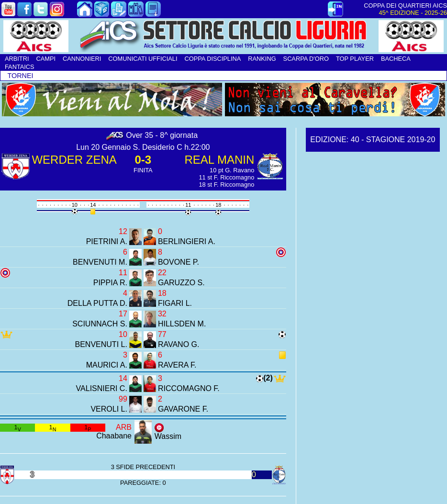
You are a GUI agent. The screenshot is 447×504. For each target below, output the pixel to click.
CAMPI (46, 59)
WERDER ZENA (74, 160)
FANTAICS (20, 67)
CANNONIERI (82, 59)
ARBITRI (17, 59)
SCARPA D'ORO (306, 59)
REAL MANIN (220, 160)
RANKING (262, 59)
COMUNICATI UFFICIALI (143, 59)
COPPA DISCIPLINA (212, 59)
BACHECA (396, 59)
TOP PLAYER (355, 59)
